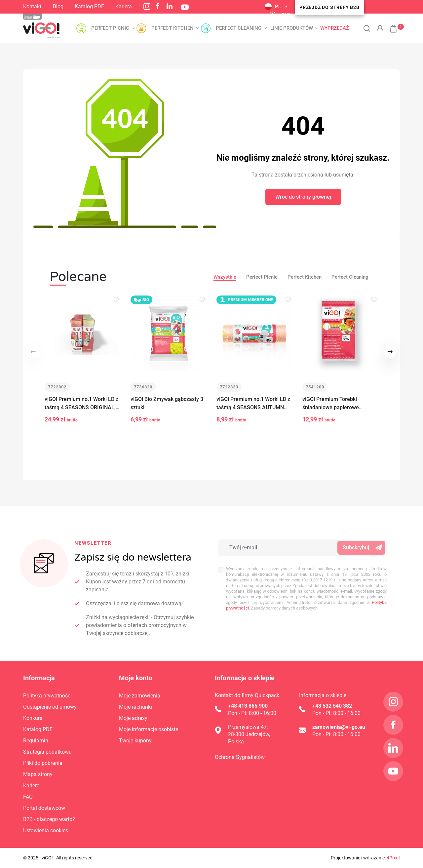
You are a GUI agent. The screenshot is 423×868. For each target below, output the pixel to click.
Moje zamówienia (140, 696)
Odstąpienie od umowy (50, 707)
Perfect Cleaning (350, 277)
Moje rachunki (135, 707)
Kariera (124, 6)
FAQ (28, 797)
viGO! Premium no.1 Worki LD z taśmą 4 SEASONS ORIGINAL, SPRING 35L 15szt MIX (81, 404)
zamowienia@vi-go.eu (339, 727)
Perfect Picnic (262, 277)
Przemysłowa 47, (248, 727)
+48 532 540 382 (332, 706)
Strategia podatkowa (47, 752)
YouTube (185, 7)
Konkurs (33, 718)
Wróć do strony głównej (303, 197)
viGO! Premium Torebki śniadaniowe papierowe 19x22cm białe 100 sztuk (332, 404)
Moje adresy (133, 718)
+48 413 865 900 (248, 706)
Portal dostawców (44, 808)
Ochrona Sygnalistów (240, 757)
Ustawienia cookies (46, 830)
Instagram (147, 6)
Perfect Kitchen (305, 277)
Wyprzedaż (335, 28)
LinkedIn (170, 6)
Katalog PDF (89, 6)
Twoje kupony (135, 741)
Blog (58, 6)
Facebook (158, 6)
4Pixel (393, 858)
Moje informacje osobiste (149, 729)
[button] (390, 25)
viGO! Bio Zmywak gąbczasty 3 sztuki (167, 404)
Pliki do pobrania (43, 763)
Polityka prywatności (47, 696)
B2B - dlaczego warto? (49, 819)
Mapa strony (38, 774)
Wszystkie (225, 277)
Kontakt (32, 6)
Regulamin (36, 741)
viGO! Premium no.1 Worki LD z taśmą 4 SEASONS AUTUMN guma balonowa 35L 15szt (253, 404)
